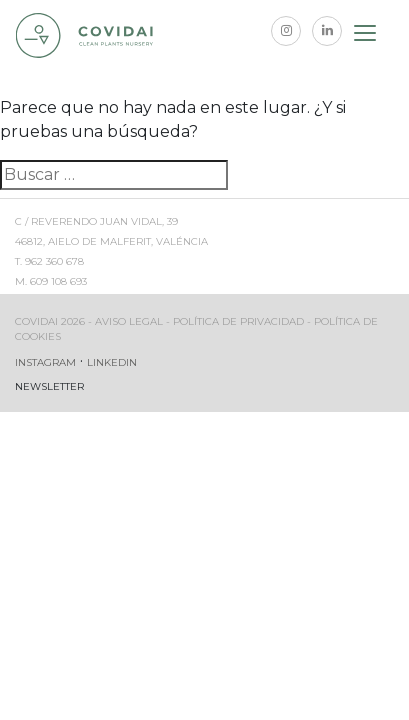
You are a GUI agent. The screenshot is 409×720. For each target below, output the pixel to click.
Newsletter (49, 386)
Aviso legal (129, 321)
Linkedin (112, 362)
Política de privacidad (238, 321)
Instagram (45, 362)
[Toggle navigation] (366, 36)
